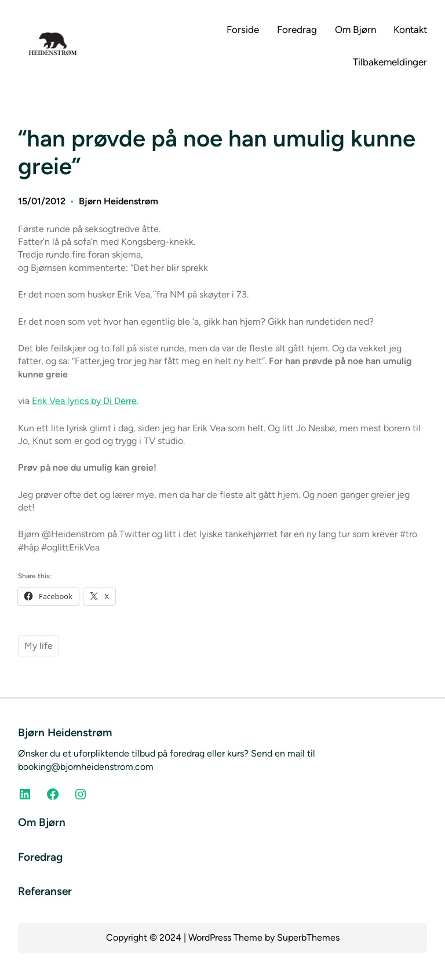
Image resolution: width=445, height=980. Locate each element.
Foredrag (40, 857)
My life (39, 646)
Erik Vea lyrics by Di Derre (84, 401)
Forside (243, 30)
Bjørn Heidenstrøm (118, 201)
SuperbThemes (308, 937)
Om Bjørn (42, 822)
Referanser (45, 891)
